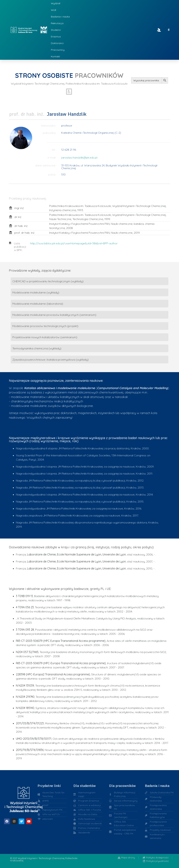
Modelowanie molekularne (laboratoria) (38, 304)
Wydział (56, 3)
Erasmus (56, 37)
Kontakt (55, 56)
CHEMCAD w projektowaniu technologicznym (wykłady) (48, 281)
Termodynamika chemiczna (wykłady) (37, 348)
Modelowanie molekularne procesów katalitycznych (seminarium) (54, 315)
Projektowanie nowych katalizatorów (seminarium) (45, 337)
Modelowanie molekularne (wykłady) (36, 292)
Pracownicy (58, 50)
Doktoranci (57, 43)
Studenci (56, 30)
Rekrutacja (57, 23)
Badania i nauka (60, 17)
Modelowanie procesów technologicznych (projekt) (45, 326)
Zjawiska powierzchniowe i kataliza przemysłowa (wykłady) (51, 360)
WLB (53, 10)
